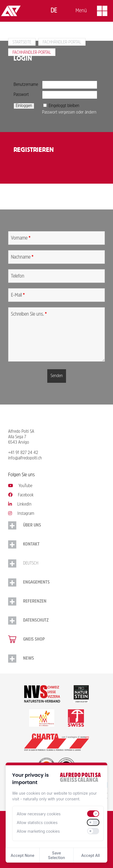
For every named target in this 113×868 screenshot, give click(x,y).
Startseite (22, 42)
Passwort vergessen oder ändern (69, 112)
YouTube (20, 486)
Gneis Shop (34, 640)
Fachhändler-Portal (62, 42)
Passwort (21, 95)
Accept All (90, 855)
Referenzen (35, 601)
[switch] (93, 814)
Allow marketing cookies (38, 831)
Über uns (32, 525)
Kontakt (31, 544)
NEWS (29, 659)
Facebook (21, 495)
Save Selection (56, 855)
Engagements (36, 582)
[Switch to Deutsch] (54, 11)
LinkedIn (20, 504)
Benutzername (26, 85)
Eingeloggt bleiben (64, 106)
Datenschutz (36, 621)
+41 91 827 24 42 (23, 453)
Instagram (21, 514)
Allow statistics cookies (37, 822)
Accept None (22, 855)
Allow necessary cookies (39, 814)
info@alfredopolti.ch (25, 458)
